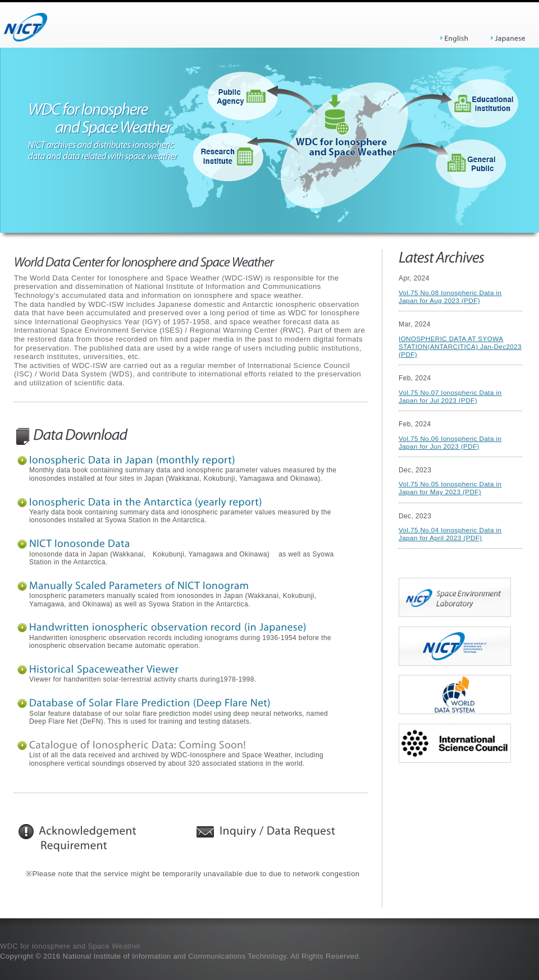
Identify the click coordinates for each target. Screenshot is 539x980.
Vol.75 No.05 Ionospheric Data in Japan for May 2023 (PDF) (450, 488)
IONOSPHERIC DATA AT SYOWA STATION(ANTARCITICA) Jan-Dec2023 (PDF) (460, 346)
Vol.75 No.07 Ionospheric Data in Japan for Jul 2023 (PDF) (450, 396)
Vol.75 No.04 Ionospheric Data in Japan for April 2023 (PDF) (450, 534)
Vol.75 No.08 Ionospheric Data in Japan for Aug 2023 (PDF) (450, 296)
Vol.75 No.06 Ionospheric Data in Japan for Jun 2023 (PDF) (450, 442)
